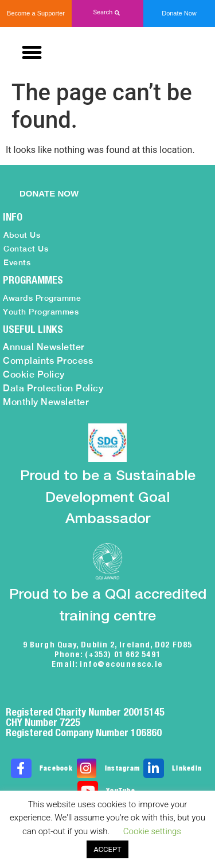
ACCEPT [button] (107, 849)
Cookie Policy (34, 374)
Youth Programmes (41, 312)
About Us (22, 235)
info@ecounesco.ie (122, 664)
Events (17, 262)
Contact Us (26, 249)
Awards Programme (42, 298)
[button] (107, 13)
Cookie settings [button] (152, 831)
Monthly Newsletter (46, 402)
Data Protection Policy (53, 388)
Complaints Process (48, 361)
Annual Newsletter (44, 347)
